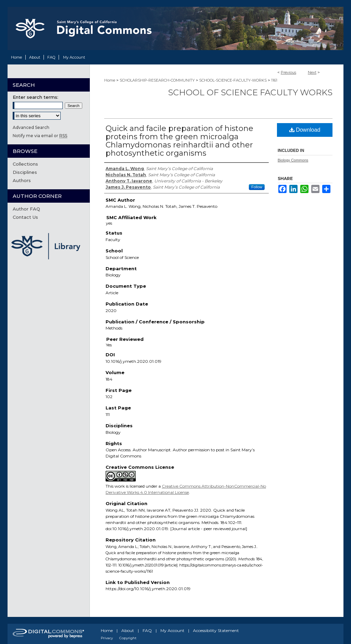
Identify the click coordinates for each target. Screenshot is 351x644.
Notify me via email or (40, 136)
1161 (274, 80)
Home (110, 80)
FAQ (147, 630)
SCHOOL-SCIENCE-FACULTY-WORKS (233, 80)
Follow (257, 187)
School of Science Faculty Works (250, 92)
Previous (288, 72)
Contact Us (25, 217)
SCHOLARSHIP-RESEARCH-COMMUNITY (157, 80)
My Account (172, 630)
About (128, 630)
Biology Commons (293, 160)
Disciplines (25, 172)
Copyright (128, 638)
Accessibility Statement (216, 630)
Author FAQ (26, 209)
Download (305, 130)
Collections (25, 164)
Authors (22, 180)
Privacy (107, 638)
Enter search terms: (35, 97)
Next (312, 72)
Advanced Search (31, 127)
